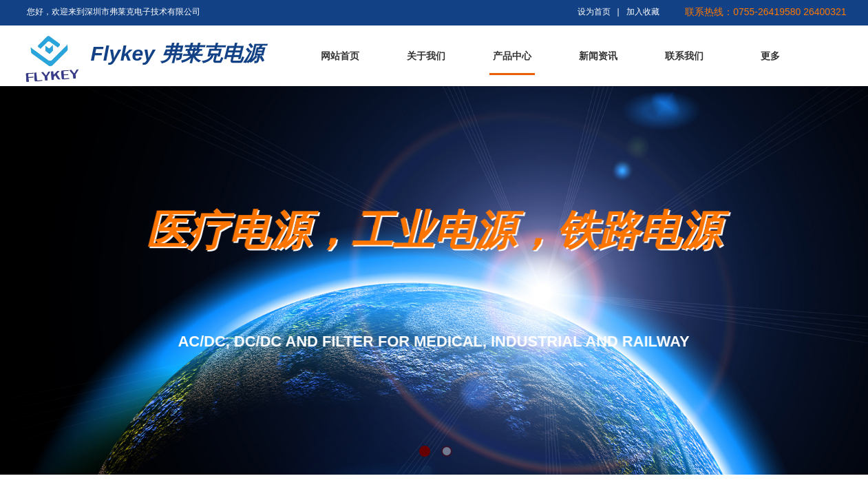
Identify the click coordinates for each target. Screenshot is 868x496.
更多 (770, 56)
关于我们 (426, 56)
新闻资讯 (598, 56)
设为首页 (594, 12)
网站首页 (340, 56)
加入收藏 (643, 12)
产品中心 (512, 56)
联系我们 (684, 56)
